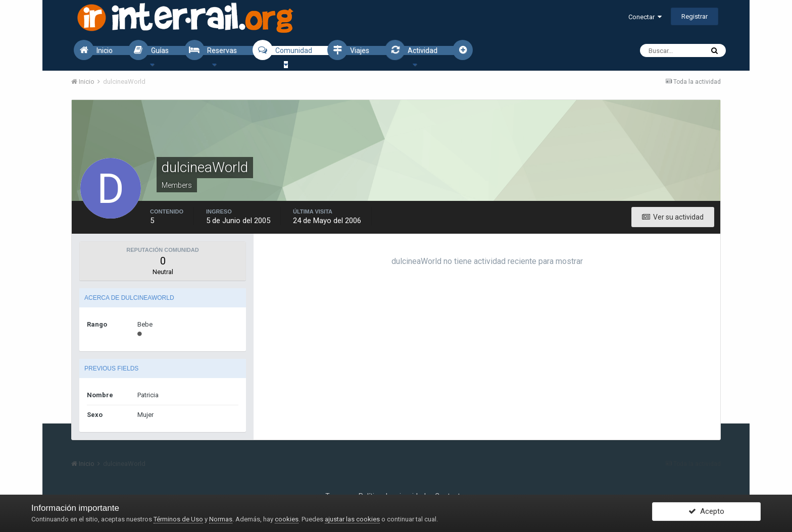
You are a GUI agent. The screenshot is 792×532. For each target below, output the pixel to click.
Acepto (706, 513)
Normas (221, 519)
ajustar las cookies (352, 519)
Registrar (695, 16)
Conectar (645, 17)
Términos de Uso (178, 519)
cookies (287, 519)
